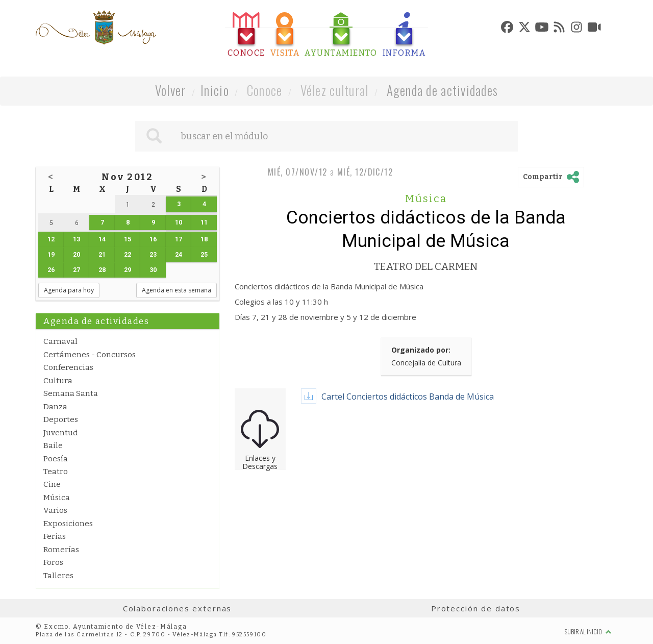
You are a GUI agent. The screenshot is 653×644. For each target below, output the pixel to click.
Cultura (58, 381)
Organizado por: (421, 350)
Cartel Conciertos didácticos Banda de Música (408, 397)
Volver (171, 90)
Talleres (58, 576)
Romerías (61, 550)
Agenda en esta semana (177, 290)
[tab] (246, 35)
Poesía (56, 459)
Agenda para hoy (69, 290)
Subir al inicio (588, 631)
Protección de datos (476, 608)
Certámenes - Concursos (90, 355)
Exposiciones (68, 524)
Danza (55, 407)
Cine (52, 484)
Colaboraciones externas (178, 608)
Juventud (61, 433)
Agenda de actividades (443, 90)
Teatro (56, 472)
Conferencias (68, 367)
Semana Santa (71, 393)
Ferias (55, 536)
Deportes (61, 419)
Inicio (215, 90)
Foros (53, 562)
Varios (55, 510)
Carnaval (60, 341)
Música (57, 498)
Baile (53, 445)
